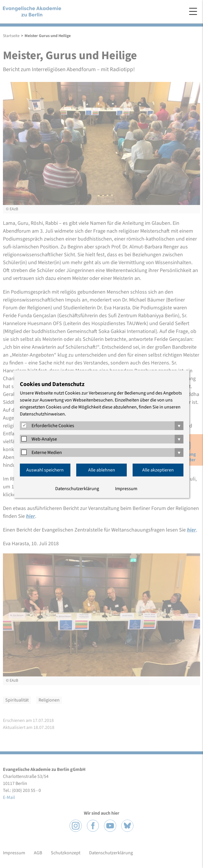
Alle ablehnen (102, 470)
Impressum (126, 489)
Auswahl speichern (45, 470)
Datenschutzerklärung (77, 489)
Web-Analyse (44, 439)
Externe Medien (47, 453)
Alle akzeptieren (158, 470)
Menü (193, 11)
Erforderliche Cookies (53, 426)
